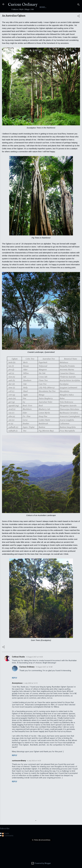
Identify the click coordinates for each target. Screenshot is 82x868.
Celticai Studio (18, 666)
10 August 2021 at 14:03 (34, 666)
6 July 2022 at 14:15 (30, 692)
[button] (79, 25)
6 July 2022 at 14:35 (34, 770)
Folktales (59, 16)
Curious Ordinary (23, 5)
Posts (6, 842)
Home (13, 16)
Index (35, 16)
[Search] (79, 5)
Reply (14, 687)
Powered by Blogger (41, 863)
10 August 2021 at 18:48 (44, 676)
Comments (8, 845)
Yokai (46, 16)
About (24, 16)
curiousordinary (19, 770)
